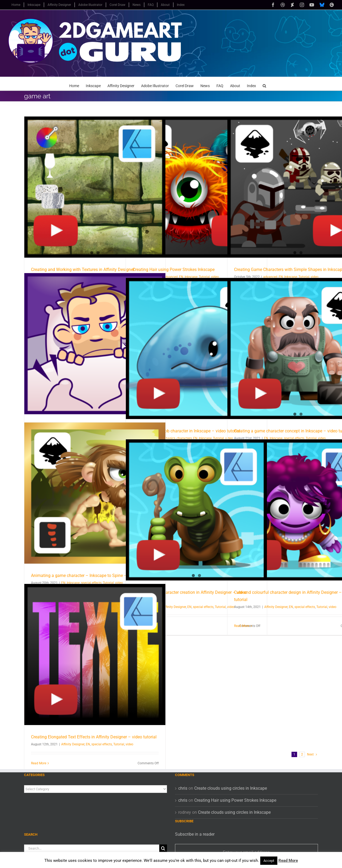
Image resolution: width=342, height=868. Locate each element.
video (333, 607)
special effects (203, 607)
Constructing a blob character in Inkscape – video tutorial (186, 431)
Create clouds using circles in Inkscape (231, 788)
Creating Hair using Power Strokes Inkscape (174, 270)
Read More (288, 861)
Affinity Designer (174, 607)
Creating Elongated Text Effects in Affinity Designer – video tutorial (94, 737)
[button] (264, 84)
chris (183, 788)
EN (189, 607)
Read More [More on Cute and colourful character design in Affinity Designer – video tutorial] (242, 626)
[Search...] (92, 848)
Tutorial (220, 607)
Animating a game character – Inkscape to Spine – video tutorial (92, 576)
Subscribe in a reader (195, 834)
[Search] (163, 848)
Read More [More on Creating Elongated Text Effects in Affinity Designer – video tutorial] (39, 763)
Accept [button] (269, 861)
